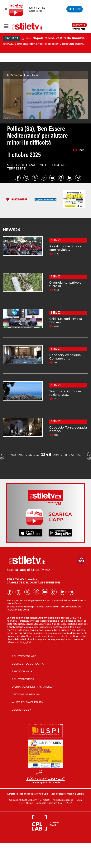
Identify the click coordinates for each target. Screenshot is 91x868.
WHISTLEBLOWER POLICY (27, 702)
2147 (37, 455)
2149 (56, 455)
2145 (21, 455)
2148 (46, 455)
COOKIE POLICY (21, 710)
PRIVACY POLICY (22, 671)
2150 (64, 455)
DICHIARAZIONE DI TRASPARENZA (33, 687)
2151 (71, 455)
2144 (13, 455)
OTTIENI (75, 9)
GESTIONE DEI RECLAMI (26, 694)
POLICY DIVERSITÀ (23, 679)
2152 (78, 455)
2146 (29, 455)
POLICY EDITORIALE (24, 656)
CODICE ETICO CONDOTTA (28, 664)
